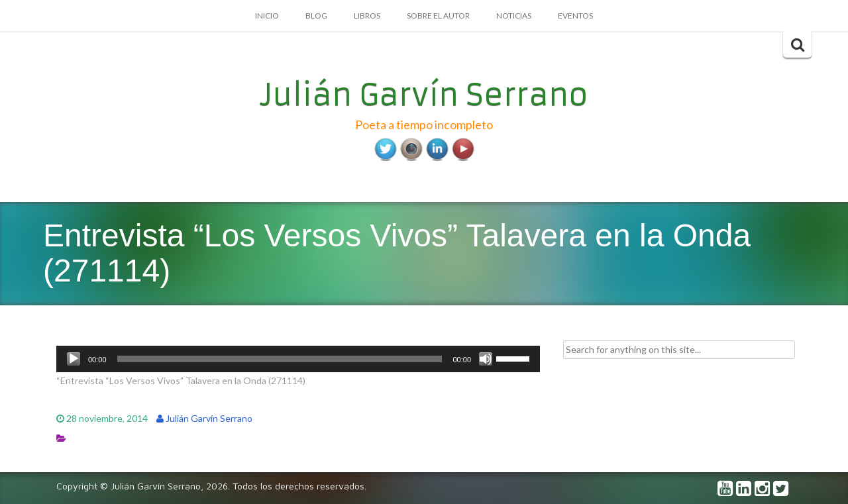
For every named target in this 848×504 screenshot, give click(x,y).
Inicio (267, 16)
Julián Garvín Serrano (424, 95)
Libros (367, 16)
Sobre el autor (438, 16)
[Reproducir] (74, 359)
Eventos (575, 16)
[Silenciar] (486, 359)
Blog (316, 16)
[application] (298, 359)
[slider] (280, 359)
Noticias (514, 16)
